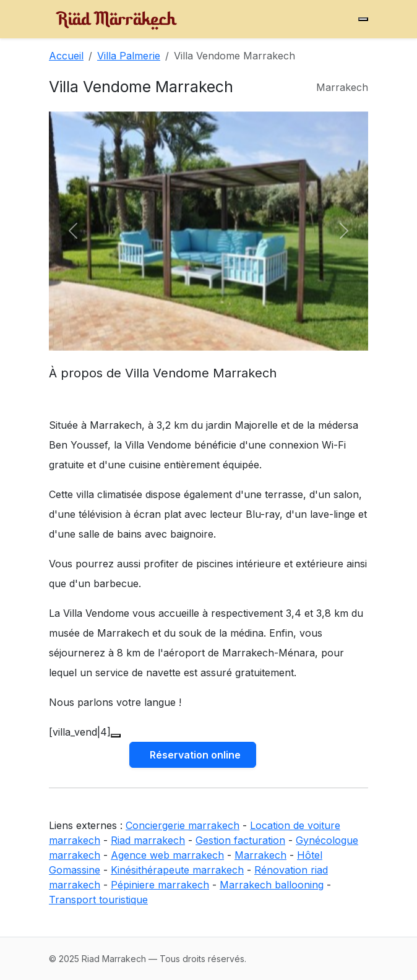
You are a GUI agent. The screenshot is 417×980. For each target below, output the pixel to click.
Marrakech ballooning (272, 885)
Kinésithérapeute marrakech (177, 870)
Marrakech (260, 855)
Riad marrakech (148, 840)
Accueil (66, 56)
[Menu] (363, 19)
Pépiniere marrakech (160, 885)
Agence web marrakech (167, 855)
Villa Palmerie (129, 56)
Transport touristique (98, 900)
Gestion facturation (240, 840)
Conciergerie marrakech (183, 825)
